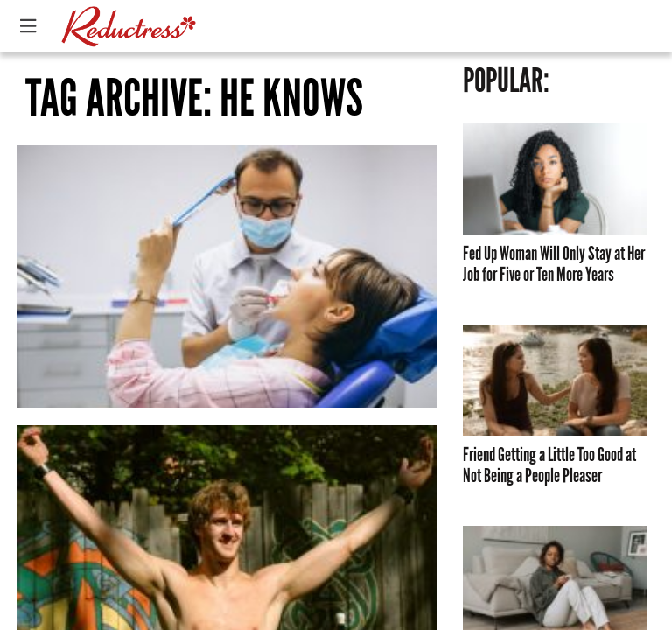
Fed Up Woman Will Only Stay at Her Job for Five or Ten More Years (554, 264)
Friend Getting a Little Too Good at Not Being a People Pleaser (549, 465)
